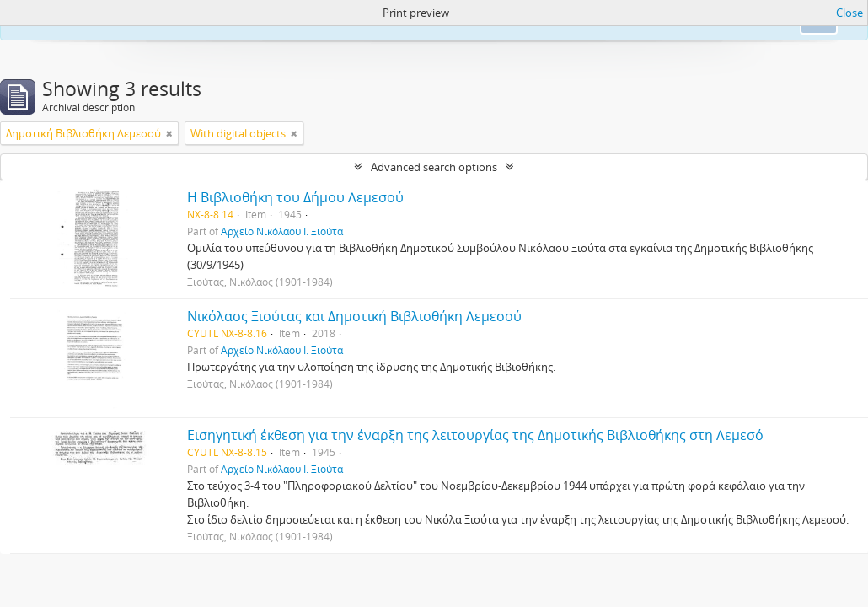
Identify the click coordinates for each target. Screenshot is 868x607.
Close (849, 13)
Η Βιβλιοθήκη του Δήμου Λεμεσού (295, 197)
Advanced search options (434, 167)
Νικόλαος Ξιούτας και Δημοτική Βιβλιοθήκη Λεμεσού (354, 316)
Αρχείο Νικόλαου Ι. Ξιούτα (282, 231)
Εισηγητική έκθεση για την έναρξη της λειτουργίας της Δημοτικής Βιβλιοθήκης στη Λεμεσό (475, 435)
